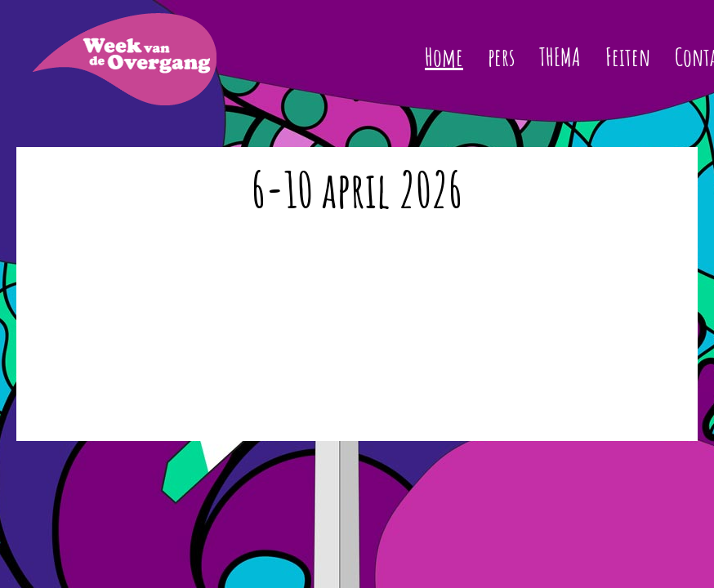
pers (501, 57)
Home (444, 57)
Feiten (628, 57)
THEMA (560, 57)
